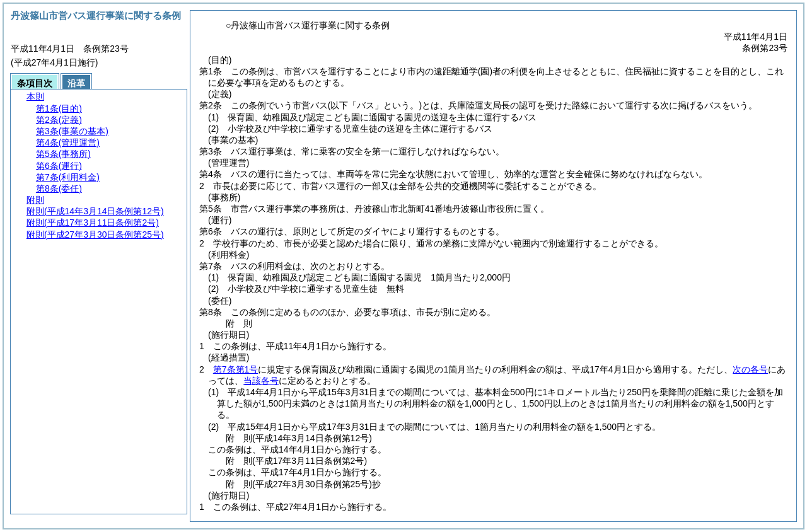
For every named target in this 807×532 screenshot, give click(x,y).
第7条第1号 (236, 369)
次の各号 (750, 369)
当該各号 (261, 381)
